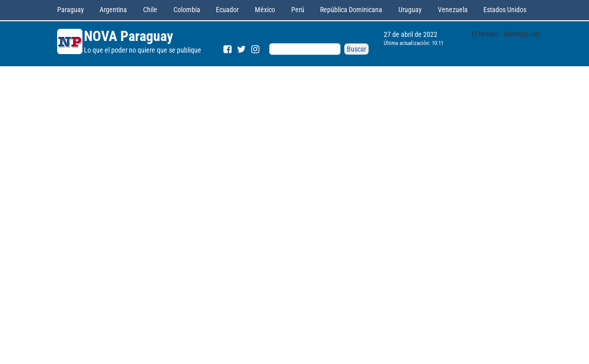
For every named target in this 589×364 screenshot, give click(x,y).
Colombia (187, 10)
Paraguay (71, 10)
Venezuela (453, 10)
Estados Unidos (505, 10)
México (265, 10)
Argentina (113, 10)
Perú (298, 10)
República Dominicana (351, 10)
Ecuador (227, 10)
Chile (150, 10)
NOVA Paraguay (128, 36)
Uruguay (410, 10)
